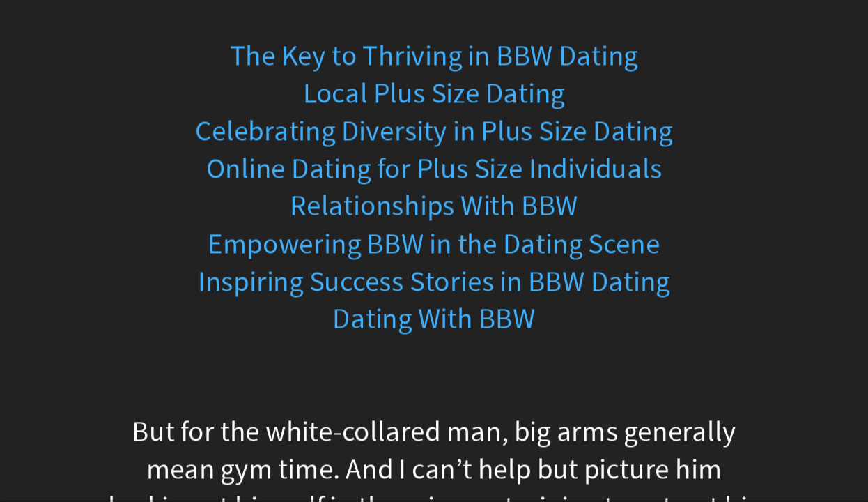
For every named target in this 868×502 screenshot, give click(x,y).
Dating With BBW (434, 319)
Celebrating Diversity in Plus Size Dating (434, 131)
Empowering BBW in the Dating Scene (434, 244)
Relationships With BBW (434, 207)
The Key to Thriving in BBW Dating (434, 56)
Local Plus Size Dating (434, 94)
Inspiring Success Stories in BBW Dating (434, 281)
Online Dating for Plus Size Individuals (434, 169)
